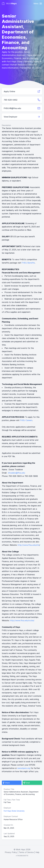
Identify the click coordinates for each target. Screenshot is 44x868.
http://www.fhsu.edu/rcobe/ (22, 620)
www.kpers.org (24, 768)
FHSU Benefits (28, 263)
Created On (8, 825)
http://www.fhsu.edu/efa (29, 545)
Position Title (9, 789)
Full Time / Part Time (12, 800)
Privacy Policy (11, 852)
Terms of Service (26, 852)
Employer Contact (11, 816)
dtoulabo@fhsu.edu (16, 473)
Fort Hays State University (14, 811)
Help (37, 852)
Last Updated (9, 833)
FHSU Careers (26, 420)
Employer (7, 808)
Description (6, 125)
